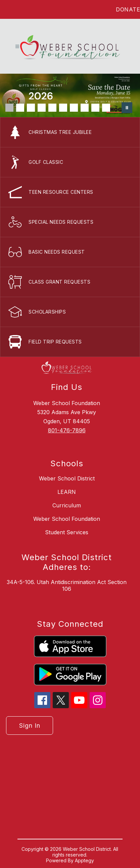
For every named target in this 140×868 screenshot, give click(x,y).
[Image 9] (95, 108)
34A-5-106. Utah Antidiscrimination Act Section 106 (67, 585)
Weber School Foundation (67, 519)
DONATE (128, 9)
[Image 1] (9, 108)
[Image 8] (85, 108)
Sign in (30, 726)
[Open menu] (17, 47)
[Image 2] (20, 108)
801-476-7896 (67, 430)
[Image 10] (106, 108)
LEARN (67, 492)
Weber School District (67, 478)
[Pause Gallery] (127, 108)
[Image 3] (31, 108)
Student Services (67, 532)
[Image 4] (42, 108)
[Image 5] (52, 108)
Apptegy (84, 860)
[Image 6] (63, 108)
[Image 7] (74, 108)
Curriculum (67, 505)
